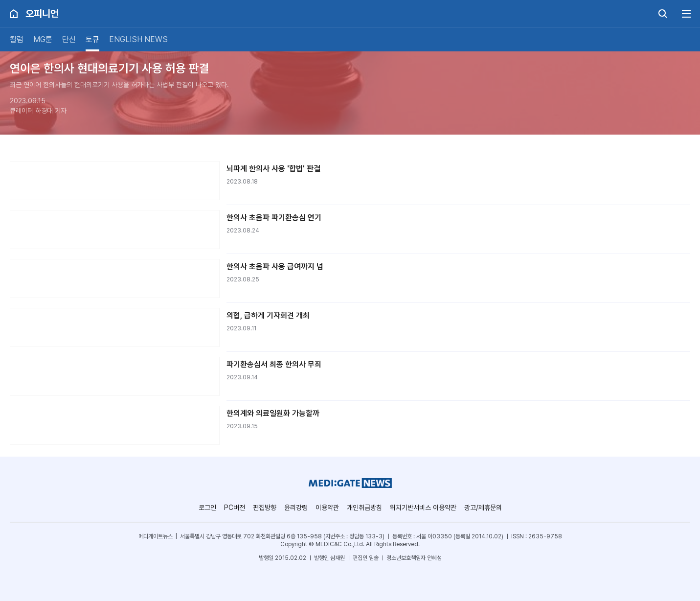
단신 (69, 39)
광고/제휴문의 (483, 508)
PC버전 (235, 508)
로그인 (207, 508)
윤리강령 (296, 508)
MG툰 (43, 39)
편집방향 (265, 508)
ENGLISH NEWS (138, 39)
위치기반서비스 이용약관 (423, 508)
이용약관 (327, 508)
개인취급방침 (364, 508)
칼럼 (17, 39)
